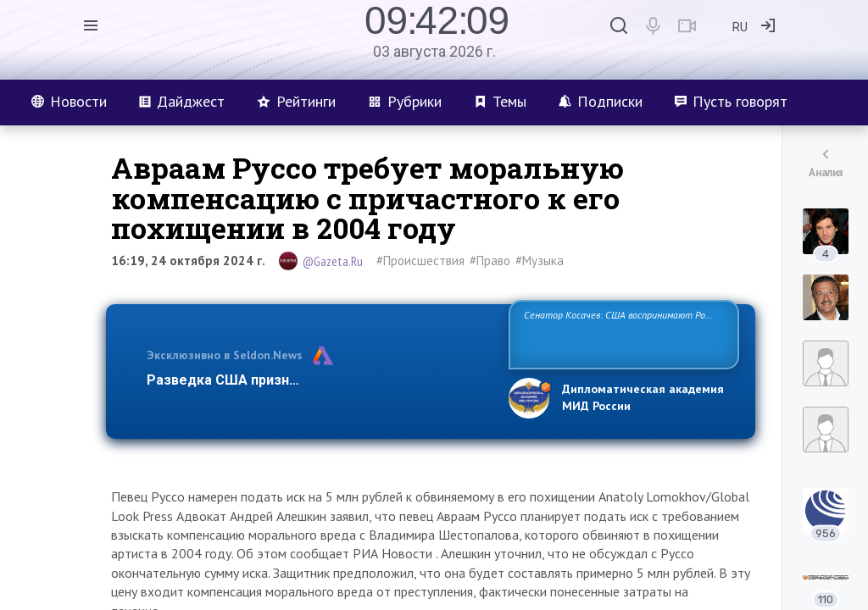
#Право (490, 261)
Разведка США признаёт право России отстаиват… (318, 380)
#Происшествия (420, 261)
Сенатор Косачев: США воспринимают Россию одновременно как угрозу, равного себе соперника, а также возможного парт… (621, 333)
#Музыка (540, 261)
